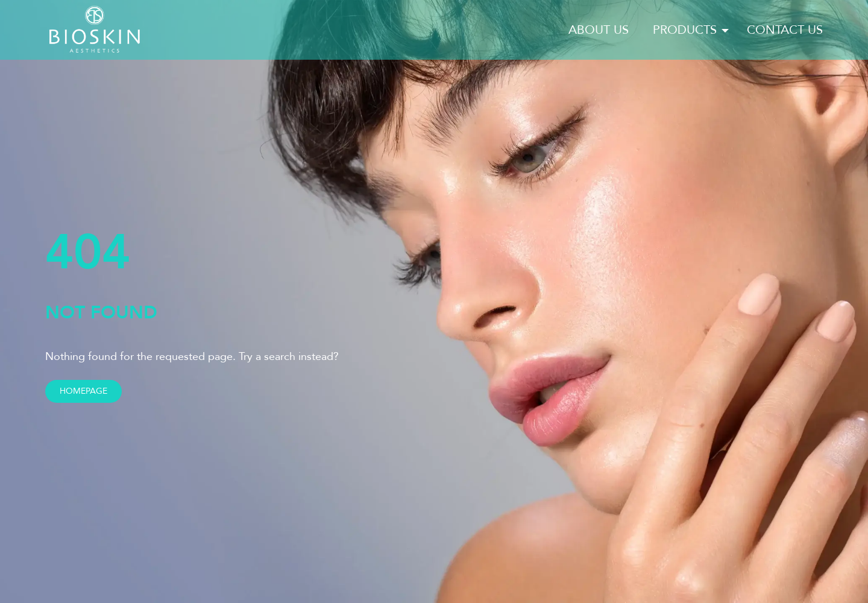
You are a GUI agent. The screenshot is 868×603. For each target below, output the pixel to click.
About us (599, 30)
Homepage (83, 391)
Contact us (785, 30)
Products (685, 30)
